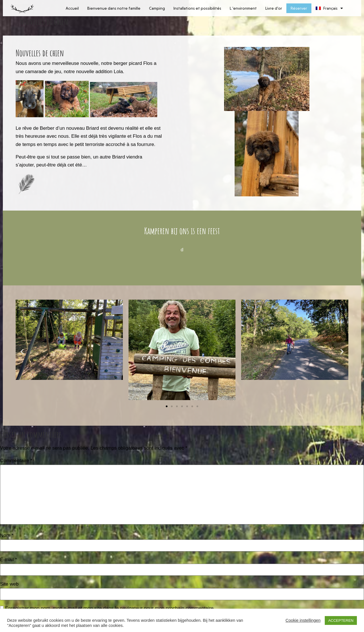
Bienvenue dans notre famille (114, 8)
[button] (22, 351)
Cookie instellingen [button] (303, 620)
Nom (7, 535)
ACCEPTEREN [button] (341, 620)
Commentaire (16, 461)
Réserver (299, 8)
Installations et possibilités (197, 8)
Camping (157, 8)
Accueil (72, 8)
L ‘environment (243, 8)
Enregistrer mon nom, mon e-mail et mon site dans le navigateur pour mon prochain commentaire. (110, 608)
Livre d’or (274, 8)
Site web (9, 584)
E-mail (9, 560)
